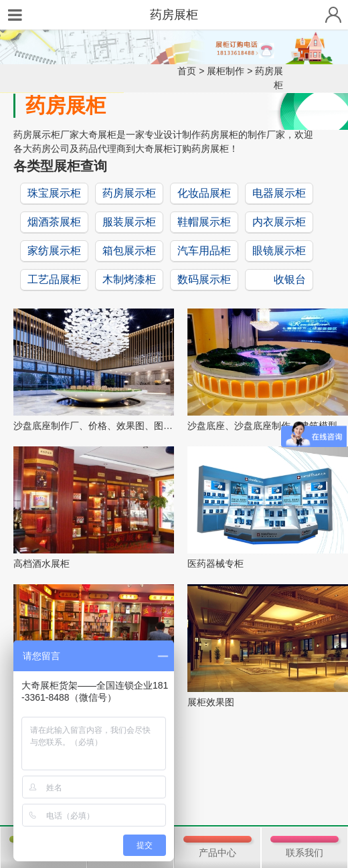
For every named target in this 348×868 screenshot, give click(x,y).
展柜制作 (226, 71)
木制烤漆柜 (129, 279)
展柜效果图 (211, 702)
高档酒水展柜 (41, 563)
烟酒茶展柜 (54, 222)
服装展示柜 (129, 222)
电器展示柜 (279, 193)
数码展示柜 (204, 279)
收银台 (290, 279)
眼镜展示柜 (279, 251)
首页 (187, 71)
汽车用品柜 (204, 251)
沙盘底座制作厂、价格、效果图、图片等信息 (94, 426)
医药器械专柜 (215, 563)
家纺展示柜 (54, 251)
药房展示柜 (129, 193)
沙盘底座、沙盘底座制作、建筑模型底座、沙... (268, 426)
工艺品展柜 (54, 279)
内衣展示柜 (279, 222)
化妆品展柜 (204, 193)
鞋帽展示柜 (204, 222)
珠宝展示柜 (54, 193)
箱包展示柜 (129, 251)
